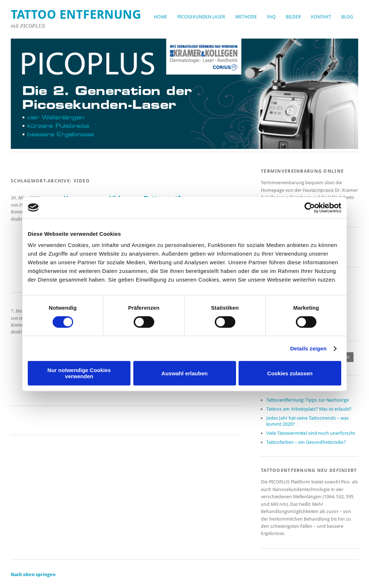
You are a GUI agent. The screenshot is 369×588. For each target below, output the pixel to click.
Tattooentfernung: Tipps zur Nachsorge (308, 400)
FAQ (271, 17)
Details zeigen (308, 348)
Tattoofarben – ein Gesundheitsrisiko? (306, 442)
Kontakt (321, 17)
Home (161, 17)
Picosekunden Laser (201, 17)
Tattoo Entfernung (76, 15)
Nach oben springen (33, 574)
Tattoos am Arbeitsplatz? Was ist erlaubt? (309, 409)
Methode (246, 17)
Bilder (293, 17)
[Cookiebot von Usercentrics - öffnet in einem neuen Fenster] (310, 208)
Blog (347, 17)
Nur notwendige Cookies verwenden (79, 373)
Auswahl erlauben (184, 373)
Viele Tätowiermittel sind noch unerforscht (311, 433)
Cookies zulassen (290, 373)
